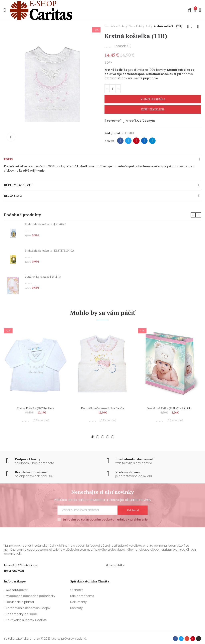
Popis (8, 159)
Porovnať (114, 121)
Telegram (152, 141)
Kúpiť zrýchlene (153, 109)
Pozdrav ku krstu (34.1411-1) (43, 277)
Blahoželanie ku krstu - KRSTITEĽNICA (50, 250)
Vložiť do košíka (153, 99)
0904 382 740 (14, 571)
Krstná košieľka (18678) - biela (35, 408)
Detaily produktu (18, 185)
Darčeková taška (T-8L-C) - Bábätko (169, 408)
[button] (193, 215)
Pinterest (136, 141)
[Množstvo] (113, 89)
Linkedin (144, 141)
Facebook (120, 141)
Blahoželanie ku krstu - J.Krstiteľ (45, 224)
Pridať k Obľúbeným (140, 121)
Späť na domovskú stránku (193, 26)
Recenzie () (123, 46)
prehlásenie (139, 520)
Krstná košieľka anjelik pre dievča (102, 408)
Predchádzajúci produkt (188, 26)
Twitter (128, 141)
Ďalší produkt (198, 26)
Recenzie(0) (13, 196)
